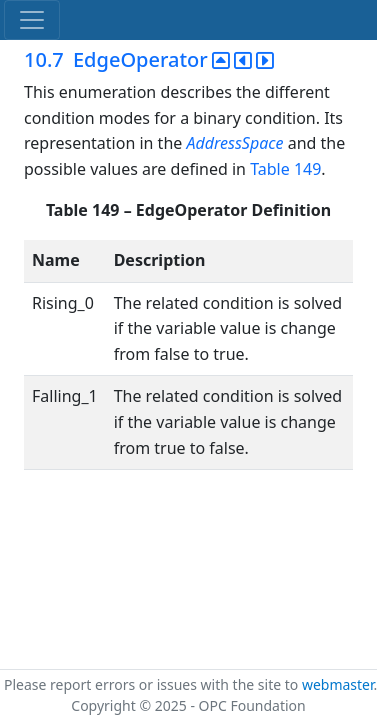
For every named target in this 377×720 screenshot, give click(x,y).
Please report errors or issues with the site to (153, 684)
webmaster (338, 684)
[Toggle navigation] (32, 20)
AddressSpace (236, 143)
